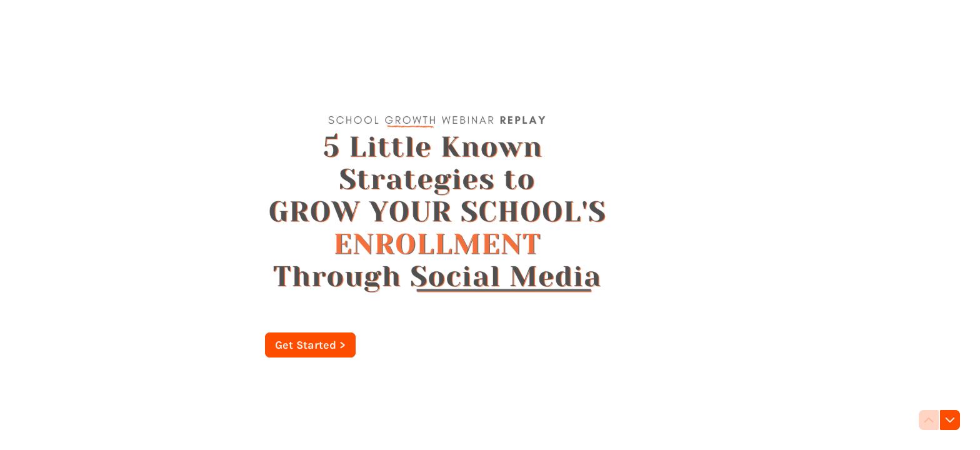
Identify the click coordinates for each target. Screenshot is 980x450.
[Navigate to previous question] (929, 420)
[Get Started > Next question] (310, 345)
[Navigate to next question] (950, 420)
